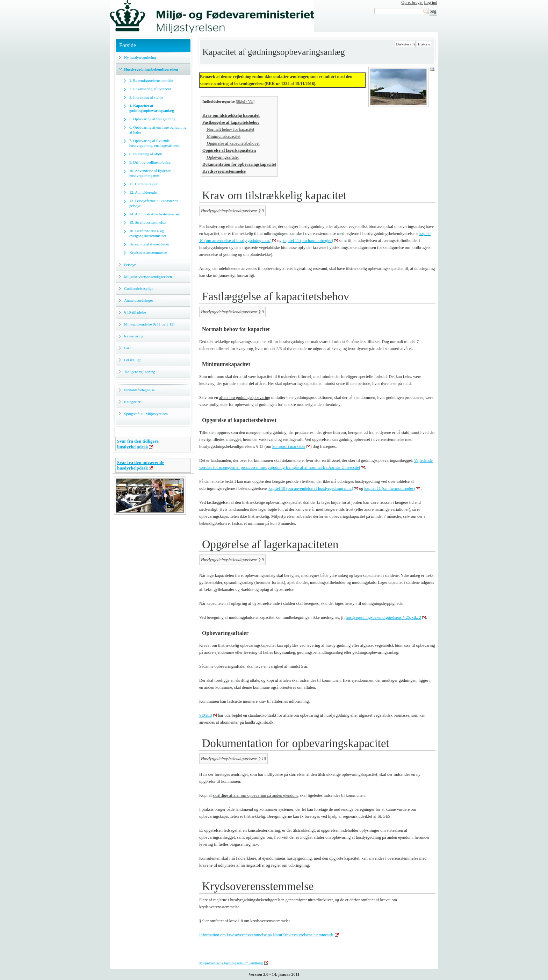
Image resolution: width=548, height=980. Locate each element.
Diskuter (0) (405, 44)
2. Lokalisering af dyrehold (150, 89)
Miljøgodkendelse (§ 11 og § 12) (149, 324)
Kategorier (132, 402)
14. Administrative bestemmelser (155, 214)
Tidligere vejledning (140, 372)
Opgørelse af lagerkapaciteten (229, 150)
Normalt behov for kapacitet (230, 129)
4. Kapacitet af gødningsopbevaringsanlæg (152, 108)
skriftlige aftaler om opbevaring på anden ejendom (255, 795)
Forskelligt (132, 360)
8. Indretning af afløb (146, 154)
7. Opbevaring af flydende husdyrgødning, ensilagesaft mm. (155, 143)
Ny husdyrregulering (140, 57)
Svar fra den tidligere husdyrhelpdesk (138, 444)
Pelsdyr (130, 265)
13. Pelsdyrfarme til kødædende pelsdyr (154, 203)
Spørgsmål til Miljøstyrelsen (146, 414)
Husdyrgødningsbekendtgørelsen (151, 69)
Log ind (431, 2)
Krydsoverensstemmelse (148, 252)
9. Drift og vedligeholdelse (150, 162)
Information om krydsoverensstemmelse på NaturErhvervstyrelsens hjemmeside (266, 935)
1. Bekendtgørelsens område (151, 80)
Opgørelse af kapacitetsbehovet (233, 143)
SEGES (206, 715)
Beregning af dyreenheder (149, 244)
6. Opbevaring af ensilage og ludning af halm (158, 130)
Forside (128, 45)
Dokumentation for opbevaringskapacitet (239, 164)
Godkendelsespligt (138, 288)
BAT (128, 348)
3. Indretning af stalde (146, 97)
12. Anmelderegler (144, 192)
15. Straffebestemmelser (148, 222)
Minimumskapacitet (223, 136)
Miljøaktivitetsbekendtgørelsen (148, 277)
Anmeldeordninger (139, 300)
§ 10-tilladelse (135, 312)
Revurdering (134, 336)
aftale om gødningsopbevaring (245, 398)
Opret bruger (412, 2)
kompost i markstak (289, 446)
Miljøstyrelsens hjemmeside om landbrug (231, 963)
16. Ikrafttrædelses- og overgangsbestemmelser (148, 233)
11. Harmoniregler (143, 184)
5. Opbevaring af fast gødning (152, 119)
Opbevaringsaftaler (222, 157)
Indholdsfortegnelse (139, 390)
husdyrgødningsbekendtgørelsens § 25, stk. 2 (383, 617)
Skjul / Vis (245, 101)
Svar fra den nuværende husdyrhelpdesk (141, 465)
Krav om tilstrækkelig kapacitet (231, 115)
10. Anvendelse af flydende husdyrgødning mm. (150, 173)
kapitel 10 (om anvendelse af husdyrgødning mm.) (311, 488)
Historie (424, 44)
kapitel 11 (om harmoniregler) (308, 241)
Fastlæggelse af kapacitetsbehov (231, 122)
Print (433, 70)
